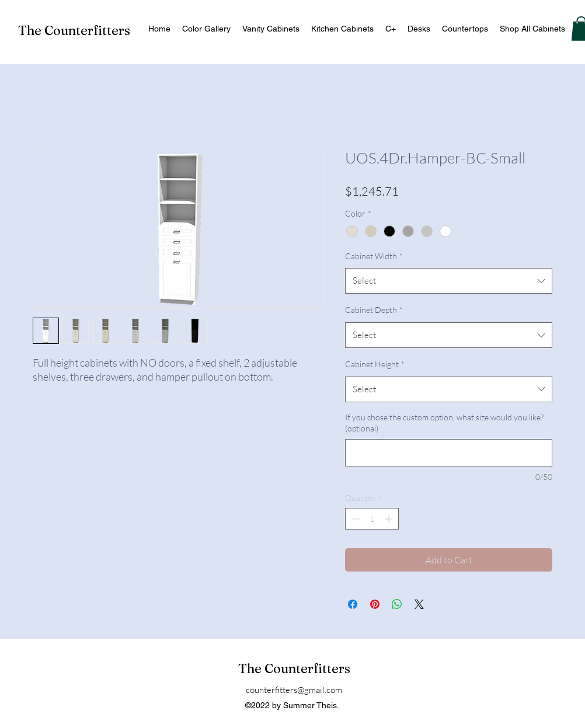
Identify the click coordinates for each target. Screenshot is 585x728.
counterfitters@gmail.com (294, 690)
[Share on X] (419, 604)
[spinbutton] (372, 519)
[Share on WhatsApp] (397, 604)
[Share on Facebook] (353, 604)
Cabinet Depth (374, 310)
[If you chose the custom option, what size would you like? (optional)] (449, 453)
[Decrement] (354, 519)
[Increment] (390, 519)
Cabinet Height (375, 364)
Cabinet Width (374, 256)
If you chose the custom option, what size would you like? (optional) (444, 423)
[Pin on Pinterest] (375, 604)
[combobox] (449, 281)
